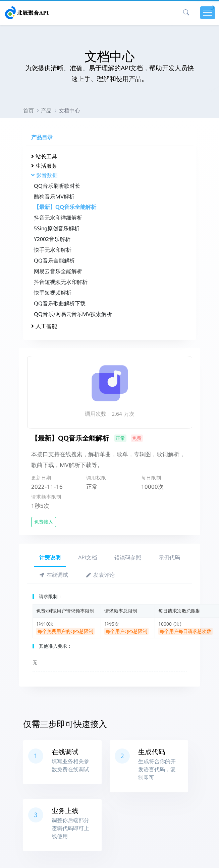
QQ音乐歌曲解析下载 (60, 303)
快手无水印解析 (53, 250)
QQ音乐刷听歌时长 (57, 186)
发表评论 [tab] (100, 575)
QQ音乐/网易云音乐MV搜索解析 (73, 314)
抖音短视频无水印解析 (61, 282)
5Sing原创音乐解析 (57, 228)
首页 (29, 111)
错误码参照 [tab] (128, 558)
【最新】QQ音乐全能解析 (65, 207)
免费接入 (44, 522)
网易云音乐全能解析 (58, 271)
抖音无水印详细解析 (58, 218)
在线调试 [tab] (54, 575)
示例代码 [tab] (169, 558)
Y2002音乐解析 (52, 239)
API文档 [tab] (88, 558)
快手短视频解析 (53, 293)
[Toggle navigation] (208, 13)
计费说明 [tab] (50, 558)
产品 (46, 111)
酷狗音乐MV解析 (54, 197)
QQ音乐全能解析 (54, 261)
